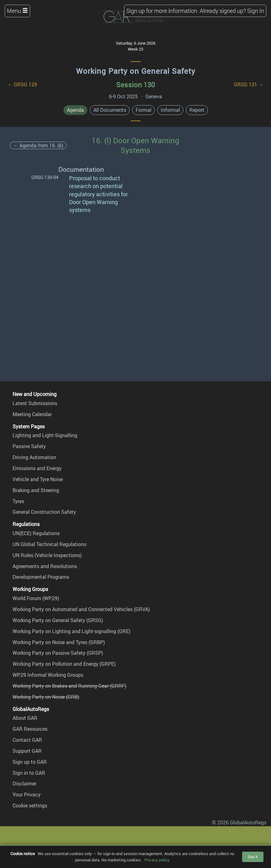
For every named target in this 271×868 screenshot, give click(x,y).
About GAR (25, 718)
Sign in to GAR (29, 773)
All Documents (110, 110)
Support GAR (27, 751)
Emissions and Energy (37, 468)
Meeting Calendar (32, 414)
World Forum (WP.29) (36, 598)
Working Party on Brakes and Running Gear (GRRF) (69, 686)
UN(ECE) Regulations (36, 533)
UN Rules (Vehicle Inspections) (47, 555)
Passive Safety (29, 446)
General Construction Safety (44, 512)
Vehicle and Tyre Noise (38, 479)
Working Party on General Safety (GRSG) (58, 620)
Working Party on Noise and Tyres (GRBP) (59, 642)
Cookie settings (30, 806)
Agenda (75, 110)
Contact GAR (27, 740)
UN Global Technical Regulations (49, 544)
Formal (144, 110)
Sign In (256, 11)
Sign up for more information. (162, 11)
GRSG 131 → (249, 84)
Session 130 (135, 85)
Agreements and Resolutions (45, 566)
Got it (253, 857)
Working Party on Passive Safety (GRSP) (58, 653)
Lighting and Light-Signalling (45, 435)
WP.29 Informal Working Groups (48, 675)
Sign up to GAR (30, 762)
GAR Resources (30, 729)
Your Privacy (27, 795)
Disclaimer (24, 784)
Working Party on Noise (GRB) (46, 697)
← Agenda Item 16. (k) (38, 145)
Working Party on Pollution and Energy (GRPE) (64, 664)
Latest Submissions (35, 403)
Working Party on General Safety (136, 71)
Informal (170, 110)
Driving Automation (34, 457)
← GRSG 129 (22, 84)
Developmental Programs (41, 577)
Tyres (18, 501)
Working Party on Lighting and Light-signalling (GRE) (71, 631)
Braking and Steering (36, 490)
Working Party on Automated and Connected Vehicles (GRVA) (81, 609)
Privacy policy (157, 860)
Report (197, 110)
